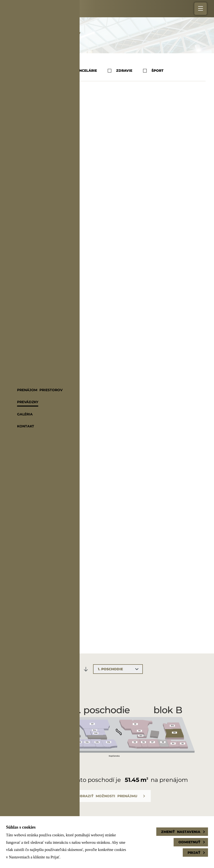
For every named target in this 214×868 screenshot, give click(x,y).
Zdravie (120, 71)
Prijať (194, 853)
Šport (153, 71)
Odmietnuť (189, 842)
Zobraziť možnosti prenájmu (106, 796)
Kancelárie (81, 71)
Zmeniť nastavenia (181, 832)
